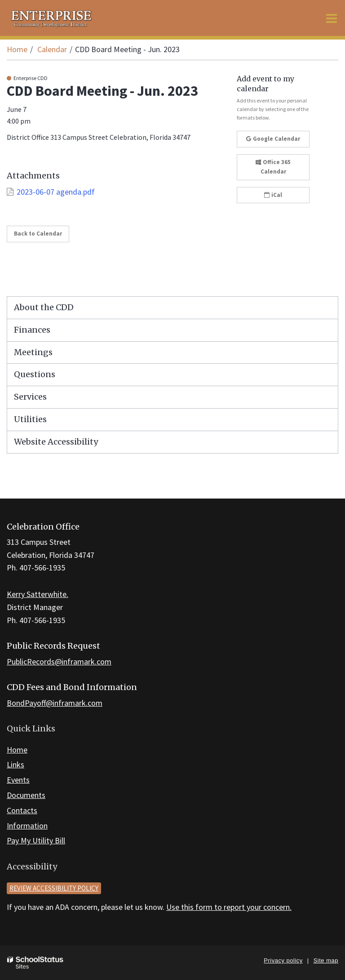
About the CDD (44, 307)
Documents (26, 795)
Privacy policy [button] (283, 960)
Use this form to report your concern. (229, 907)
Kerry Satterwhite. (38, 594)
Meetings (33, 352)
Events (18, 780)
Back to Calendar (38, 234)
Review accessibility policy (54, 888)
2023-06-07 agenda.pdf (56, 192)
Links (15, 764)
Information (27, 826)
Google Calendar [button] (273, 139)
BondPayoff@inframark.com (55, 703)
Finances (32, 330)
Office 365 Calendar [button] (273, 167)
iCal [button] (273, 195)
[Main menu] (332, 18)
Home (17, 49)
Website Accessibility (56, 442)
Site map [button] (326, 960)
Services (30, 397)
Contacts (22, 810)
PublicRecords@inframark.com (59, 661)
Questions (35, 374)
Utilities (30, 419)
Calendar (52, 49)
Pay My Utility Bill (36, 840)
